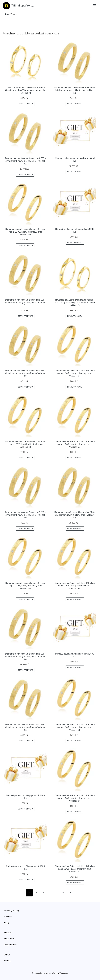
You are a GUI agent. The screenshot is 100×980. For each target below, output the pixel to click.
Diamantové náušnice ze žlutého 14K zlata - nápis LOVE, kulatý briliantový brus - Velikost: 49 (75, 586)
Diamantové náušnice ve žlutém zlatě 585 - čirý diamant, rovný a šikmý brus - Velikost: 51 (25, 303)
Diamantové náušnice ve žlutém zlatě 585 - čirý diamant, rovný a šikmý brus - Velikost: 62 (25, 161)
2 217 (61, 892)
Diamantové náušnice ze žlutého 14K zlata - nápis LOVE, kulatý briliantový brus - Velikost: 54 (25, 586)
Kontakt (8, 961)
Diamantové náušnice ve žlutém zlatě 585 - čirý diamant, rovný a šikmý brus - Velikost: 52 (25, 373)
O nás (7, 955)
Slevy (7, 923)
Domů (7, 14)
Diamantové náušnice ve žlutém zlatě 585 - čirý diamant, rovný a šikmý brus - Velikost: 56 (25, 727)
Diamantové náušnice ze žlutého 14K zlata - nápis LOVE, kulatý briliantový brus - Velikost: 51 (75, 727)
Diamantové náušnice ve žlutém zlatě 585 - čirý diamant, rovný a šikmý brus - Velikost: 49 (25, 515)
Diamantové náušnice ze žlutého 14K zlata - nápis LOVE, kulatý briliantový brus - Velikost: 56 (25, 232)
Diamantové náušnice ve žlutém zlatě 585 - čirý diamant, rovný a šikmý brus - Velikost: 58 (75, 90)
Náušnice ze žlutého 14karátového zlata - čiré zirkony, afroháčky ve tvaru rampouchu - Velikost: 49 (25, 90)
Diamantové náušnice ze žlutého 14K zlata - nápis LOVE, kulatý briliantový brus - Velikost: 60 (25, 444)
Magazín (8, 933)
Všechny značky (12, 911)
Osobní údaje (10, 945)
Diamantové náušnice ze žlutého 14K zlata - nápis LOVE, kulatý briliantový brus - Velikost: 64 (75, 798)
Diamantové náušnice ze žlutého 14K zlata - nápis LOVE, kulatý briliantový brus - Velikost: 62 (75, 444)
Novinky (8, 917)
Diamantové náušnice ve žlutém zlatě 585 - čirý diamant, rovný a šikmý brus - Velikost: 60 (25, 657)
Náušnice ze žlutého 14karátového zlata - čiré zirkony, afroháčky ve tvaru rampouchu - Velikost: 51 (75, 303)
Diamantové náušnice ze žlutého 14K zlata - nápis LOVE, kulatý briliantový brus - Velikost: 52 (75, 869)
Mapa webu (9, 939)
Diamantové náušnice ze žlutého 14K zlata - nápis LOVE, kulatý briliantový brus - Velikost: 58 (75, 373)
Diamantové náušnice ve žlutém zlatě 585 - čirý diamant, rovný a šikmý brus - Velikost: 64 (75, 515)
